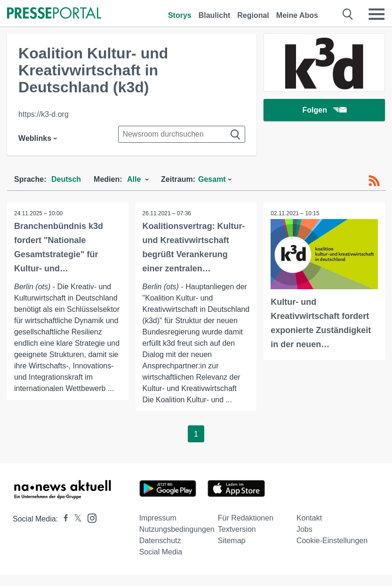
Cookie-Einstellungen (332, 541)
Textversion (237, 529)
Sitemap (232, 541)
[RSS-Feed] (374, 181)
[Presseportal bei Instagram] (89, 517)
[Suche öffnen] (348, 14)
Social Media (161, 552)
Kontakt (309, 518)
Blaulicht (215, 15)
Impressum (158, 518)
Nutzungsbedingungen (177, 529)
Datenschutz (160, 541)
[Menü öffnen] (376, 14)
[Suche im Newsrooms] (182, 134)
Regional (253, 15)
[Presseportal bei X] (75, 519)
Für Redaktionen (246, 518)
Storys (180, 15)
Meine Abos (297, 15)
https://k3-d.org (44, 114)
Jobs (304, 529)
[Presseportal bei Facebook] (63, 519)
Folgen (324, 110)
